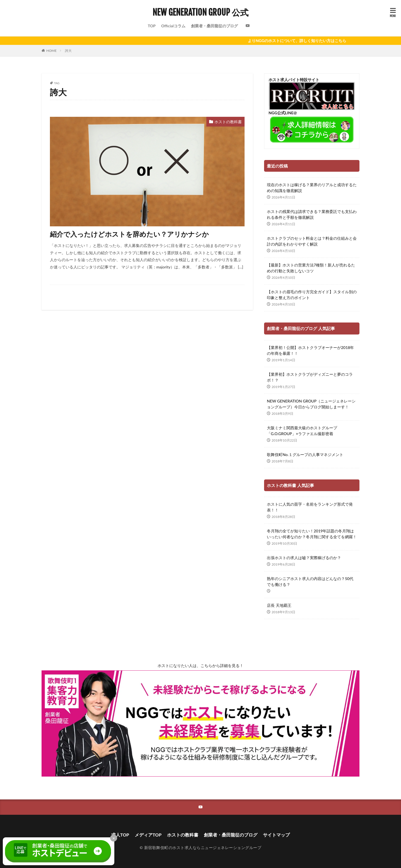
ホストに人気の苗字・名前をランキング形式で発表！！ (310, 507)
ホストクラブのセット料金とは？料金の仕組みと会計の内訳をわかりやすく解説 (312, 241)
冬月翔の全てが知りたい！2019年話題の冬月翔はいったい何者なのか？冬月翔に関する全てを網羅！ (312, 534)
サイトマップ (276, 835)
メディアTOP (148, 835)
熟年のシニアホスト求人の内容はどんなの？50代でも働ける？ (310, 581)
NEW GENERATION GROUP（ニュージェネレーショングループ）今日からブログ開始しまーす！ (311, 404)
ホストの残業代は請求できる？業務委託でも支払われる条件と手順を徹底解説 (312, 214)
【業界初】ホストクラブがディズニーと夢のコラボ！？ (310, 377)
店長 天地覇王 (279, 605)
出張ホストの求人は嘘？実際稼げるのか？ (304, 558)
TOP (152, 26)
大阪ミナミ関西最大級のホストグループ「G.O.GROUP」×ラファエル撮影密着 (302, 431)
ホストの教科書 (228, 122)
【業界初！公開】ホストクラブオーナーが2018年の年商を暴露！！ (310, 350)
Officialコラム (173, 26)
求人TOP (120, 835)
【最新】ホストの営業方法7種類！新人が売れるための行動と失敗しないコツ (311, 268)
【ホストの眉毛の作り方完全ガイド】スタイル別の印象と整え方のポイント (312, 295)
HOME (51, 51)
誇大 (68, 51)
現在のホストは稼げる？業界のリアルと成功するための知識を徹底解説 (312, 188)
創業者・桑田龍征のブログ (214, 26)
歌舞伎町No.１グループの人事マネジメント (305, 454)
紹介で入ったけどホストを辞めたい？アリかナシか (129, 234)
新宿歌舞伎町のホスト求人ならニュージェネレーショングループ (203, 848)
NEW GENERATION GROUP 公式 (200, 13)
